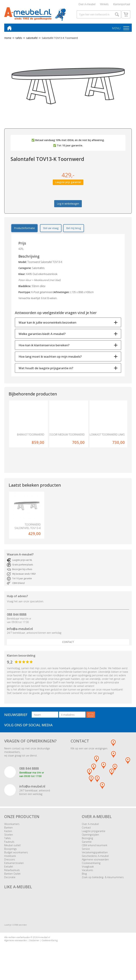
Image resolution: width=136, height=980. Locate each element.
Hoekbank (10, 858)
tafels (17, 39)
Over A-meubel (87, 4)
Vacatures (87, 872)
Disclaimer (34, 942)
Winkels (104, 4)
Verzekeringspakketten (95, 854)
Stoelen (9, 836)
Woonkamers (12, 826)
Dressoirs (10, 861)
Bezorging (87, 840)
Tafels (8, 840)
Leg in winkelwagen (68, 205)
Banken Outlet (12, 875)
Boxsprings (11, 850)
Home (8, 39)
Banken (8, 829)
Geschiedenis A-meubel (95, 858)
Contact (68, 644)
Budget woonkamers (16, 854)
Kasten (8, 833)
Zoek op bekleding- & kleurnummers (103, 879)
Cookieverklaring (91, 865)
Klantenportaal (122, 4)
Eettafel (9, 868)
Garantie (87, 843)
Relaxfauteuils (12, 872)
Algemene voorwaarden (95, 861)
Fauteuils (9, 843)
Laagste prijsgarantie (94, 833)
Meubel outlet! (12, 847)
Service (86, 850)
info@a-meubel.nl (20, 630)
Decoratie (10, 879)
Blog (84, 875)
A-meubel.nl (44, 939)
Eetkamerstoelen (14, 865)
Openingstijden (90, 836)
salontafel (30, 39)
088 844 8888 (17, 616)
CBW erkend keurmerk (95, 847)
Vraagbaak (88, 868)
